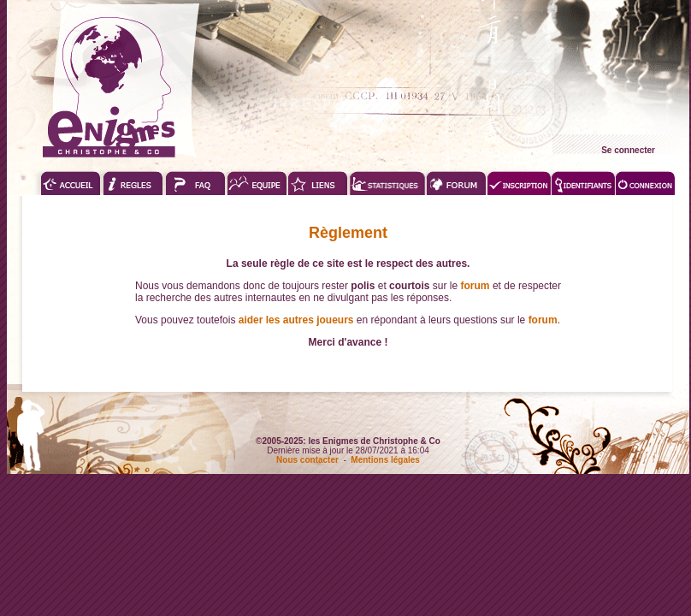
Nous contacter (307, 460)
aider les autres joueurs (296, 320)
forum (475, 286)
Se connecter (628, 150)
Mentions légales (385, 460)
